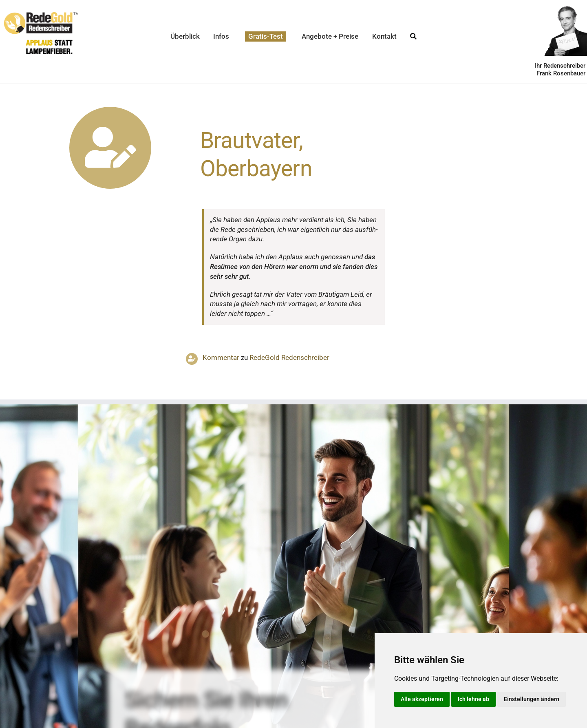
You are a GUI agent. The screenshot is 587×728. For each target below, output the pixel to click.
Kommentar (221, 357)
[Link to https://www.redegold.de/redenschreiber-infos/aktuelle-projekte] (110, 148)
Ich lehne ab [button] (473, 699)
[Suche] (413, 36)
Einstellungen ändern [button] (532, 699)
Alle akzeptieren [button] (422, 699)
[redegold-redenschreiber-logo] (41, 15)
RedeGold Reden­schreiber (289, 357)
